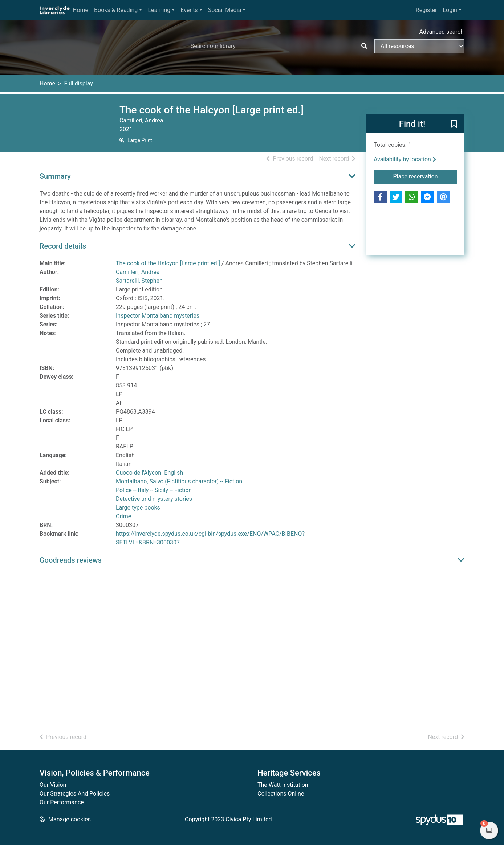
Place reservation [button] (425, 176)
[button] (454, 124)
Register (426, 10)
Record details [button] (63, 246)
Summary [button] (55, 176)
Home (80, 10)
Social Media (225, 10)
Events (189, 10)
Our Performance (62, 802)
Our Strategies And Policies (75, 794)
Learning (159, 10)
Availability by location (405, 159)
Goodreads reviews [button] (71, 560)
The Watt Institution (283, 785)
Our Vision (53, 785)
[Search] (364, 46)
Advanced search (442, 32)
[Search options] (419, 46)
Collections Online (281, 794)
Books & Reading (116, 10)
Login (450, 10)
